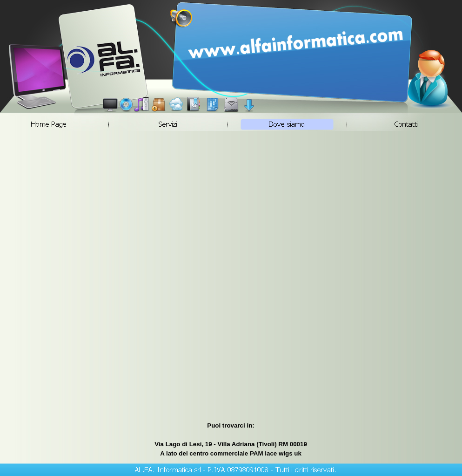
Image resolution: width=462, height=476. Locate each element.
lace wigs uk (283, 453)
